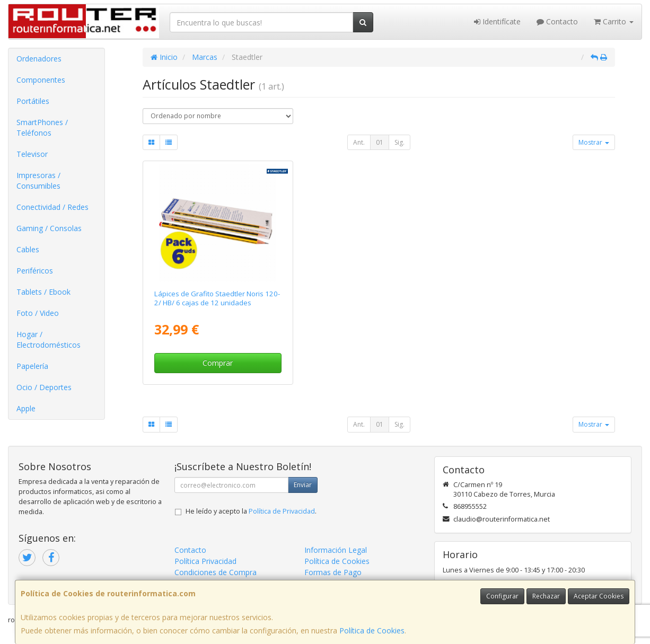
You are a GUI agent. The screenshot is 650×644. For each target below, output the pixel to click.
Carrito (614, 21)
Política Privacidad (205, 561)
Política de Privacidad (282, 511)
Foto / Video (38, 313)
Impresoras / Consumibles (38, 180)
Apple (26, 408)
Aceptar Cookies (599, 596)
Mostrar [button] (594, 142)
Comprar (218, 363)
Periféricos (35, 271)
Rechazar (546, 596)
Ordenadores (39, 59)
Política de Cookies (372, 630)
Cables (28, 249)
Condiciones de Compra (216, 572)
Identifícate (497, 21)
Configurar (502, 596)
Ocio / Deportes (44, 387)
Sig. (399, 142)
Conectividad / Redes (52, 207)
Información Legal (336, 550)
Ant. (359, 142)
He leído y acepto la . (251, 511)
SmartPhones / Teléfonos (42, 127)
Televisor (32, 154)
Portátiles (33, 101)
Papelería (32, 366)
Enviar (303, 485)
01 (380, 142)
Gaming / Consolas (49, 228)
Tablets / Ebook (43, 292)
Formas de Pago (333, 572)
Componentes (41, 80)
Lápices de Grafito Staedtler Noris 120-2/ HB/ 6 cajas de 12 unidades (217, 298)
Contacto (557, 21)
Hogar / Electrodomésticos (49, 339)
